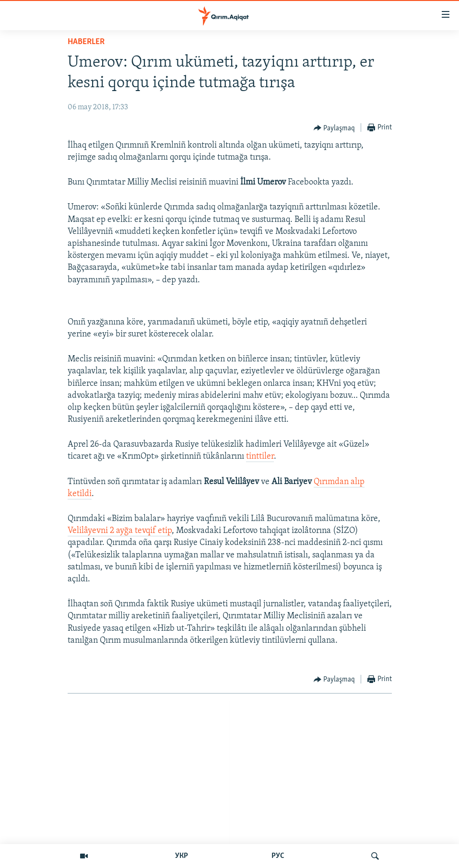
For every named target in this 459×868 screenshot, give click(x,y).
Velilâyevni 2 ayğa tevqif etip (120, 531)
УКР (182, 856)
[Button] (335, 128)
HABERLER (86, 42)
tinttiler (260, 457)
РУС (278, 856)
